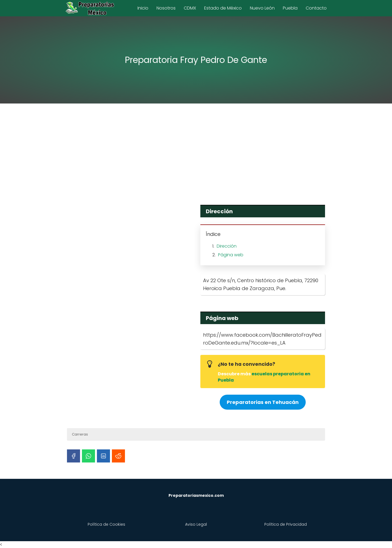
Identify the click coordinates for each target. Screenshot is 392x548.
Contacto (316, 8)
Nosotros (166, 8)
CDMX (190, 8)
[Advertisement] (196, 150)
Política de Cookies (106, 524)
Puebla (290, 8)
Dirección (227, 246)
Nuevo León (262, 8)
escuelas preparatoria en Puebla (264, 377)
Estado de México (223, 8)
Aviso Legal (196, 524)
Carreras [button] (80, 434)
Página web (231, 255)
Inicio (143, 8)
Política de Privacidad (286, 524)
